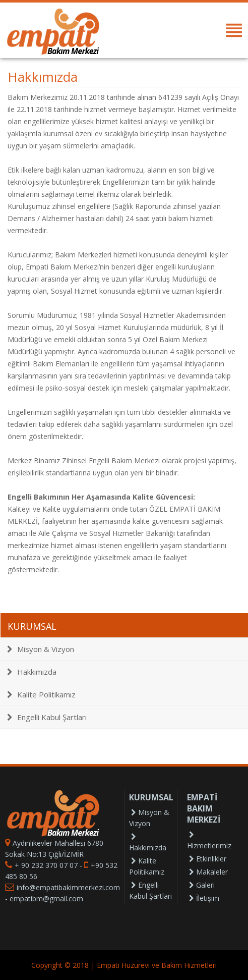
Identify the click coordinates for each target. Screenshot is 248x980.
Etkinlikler (208, 859)
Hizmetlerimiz (209, 841)
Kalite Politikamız (41, 694)
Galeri (202, 885)
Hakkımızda (32, 672)
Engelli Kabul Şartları (47, 717)
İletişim (204, 898)
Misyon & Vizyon (41, 649)
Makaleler (208, 872)
